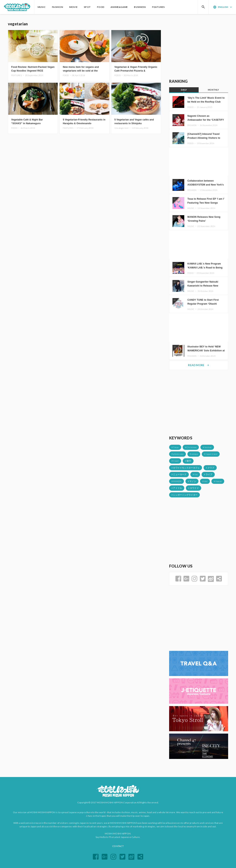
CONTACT (118, 846)
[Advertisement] (199, 47)
